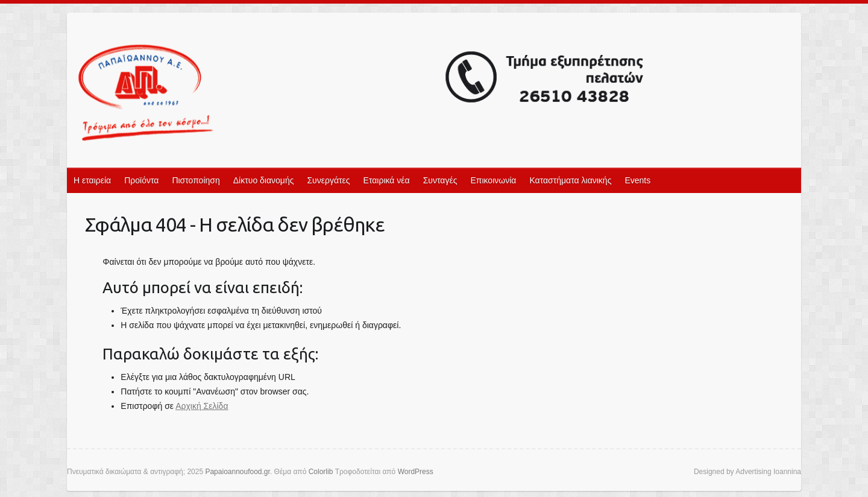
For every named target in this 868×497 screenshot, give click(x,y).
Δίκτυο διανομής (264, 180)
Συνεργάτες (328, 180)
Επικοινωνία (493, 180)
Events (637, 180)
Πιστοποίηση (196, 180)
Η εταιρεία (92, 180)
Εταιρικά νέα (387, 180)
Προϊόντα (141, 180)
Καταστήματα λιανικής (570, 180)
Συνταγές (440, 180)
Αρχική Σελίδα (202, 406)
